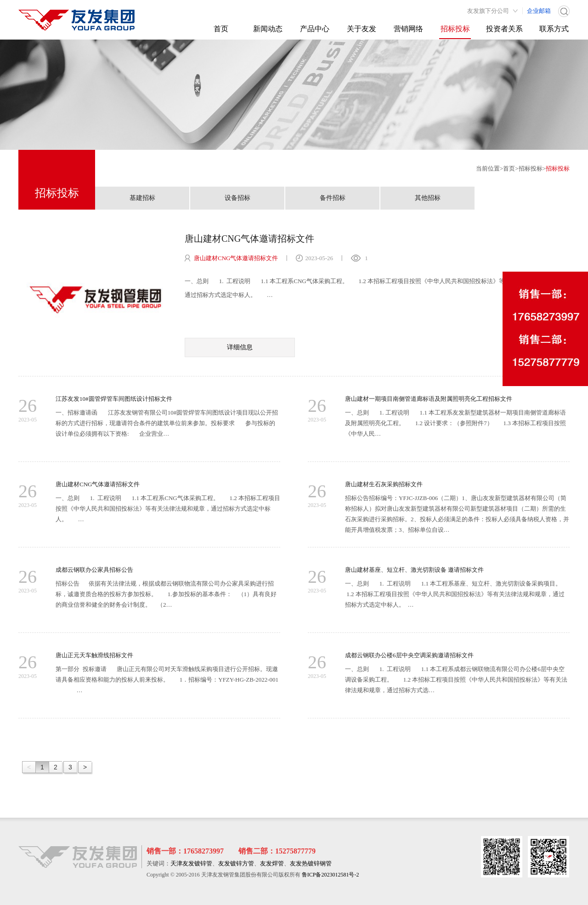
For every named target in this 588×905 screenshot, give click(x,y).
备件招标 (333, 198)
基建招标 (142, 198)
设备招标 (237, 198)
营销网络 (408, 29)
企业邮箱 (539, 11)
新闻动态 (268, 29)
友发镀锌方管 (236, 863)
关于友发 (362, 29)
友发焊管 (272, 863)
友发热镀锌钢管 (311, 863)
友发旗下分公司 (488, 11)
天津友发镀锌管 (191, 863)
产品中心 (315, 29)
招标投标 (455, 29)
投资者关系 (504, 29)
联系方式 (554, 29)
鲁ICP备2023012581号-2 (331, 875)
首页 (221, 29)
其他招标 (428, 198)
